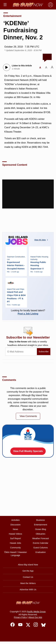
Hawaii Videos (15, 534)
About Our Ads (35, 617)
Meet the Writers (28, 583)
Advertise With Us (28, 590)
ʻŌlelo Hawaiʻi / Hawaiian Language (16, 554)
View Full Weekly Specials (28, 451)
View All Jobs (42, 240)
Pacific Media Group (36, 612)
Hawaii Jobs (15, 543)
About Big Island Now (28, 565)
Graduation (41, 552)
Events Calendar (41, 543)
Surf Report (16, 538)
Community (15, 548)
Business (41, 520)
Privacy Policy (20, 617)
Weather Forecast (41, 538)
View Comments (28, 416)
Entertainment (12, 16)
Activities (15, 520)
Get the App (28, 571)
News (15, 529)
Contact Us (28, 577)
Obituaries (41, 534)
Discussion (16, 525)
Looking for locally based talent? (28, 312)
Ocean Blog (41, 529)
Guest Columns (40, 548)
